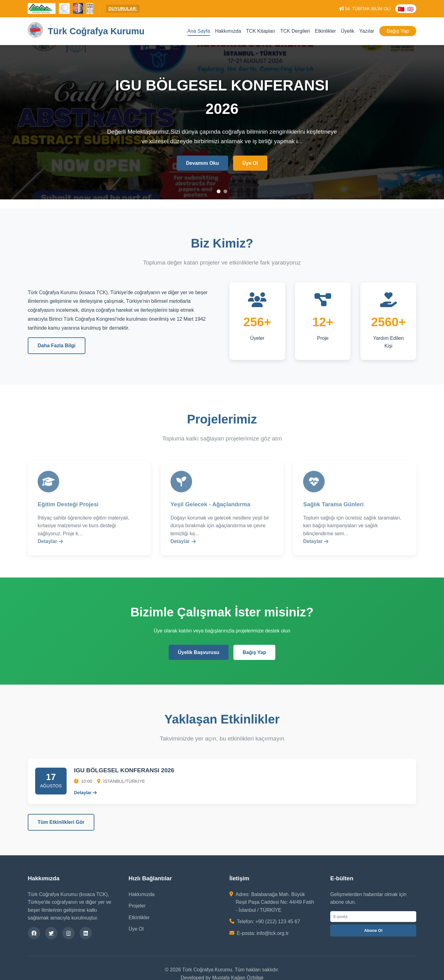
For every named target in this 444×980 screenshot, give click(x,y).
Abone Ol (373, 930)
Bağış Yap (398, 31)
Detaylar (50, 546)
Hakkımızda (228, 31)
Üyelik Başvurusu (199, 652)
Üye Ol (250, 164)
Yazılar (367, 31)
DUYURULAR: (123, 9)
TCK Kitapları (261, 31)
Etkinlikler (325, 31)
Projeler (137, 906)
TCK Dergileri (295, 31)
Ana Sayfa (199, 31)
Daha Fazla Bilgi (57, 346)
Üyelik (347, 31)
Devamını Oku (202, 164)
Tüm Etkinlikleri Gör (61, 822)
